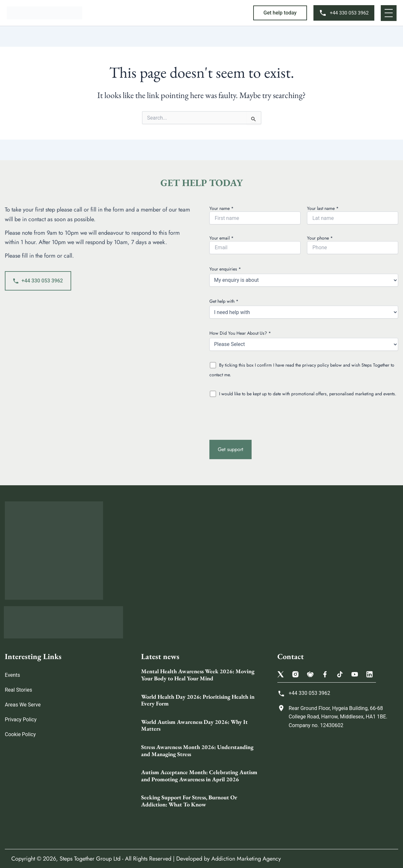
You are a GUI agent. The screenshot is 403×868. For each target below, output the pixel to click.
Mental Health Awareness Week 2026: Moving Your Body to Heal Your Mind (198, 675)
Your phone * (353, 244)
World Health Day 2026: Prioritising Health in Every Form (198, 700)
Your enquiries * (304, 276)
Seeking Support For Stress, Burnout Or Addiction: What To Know (189, 801)
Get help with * (304, 308)
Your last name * (353, 215)
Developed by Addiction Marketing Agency (229, 859)
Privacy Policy (21, 720)
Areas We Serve (23, 705)
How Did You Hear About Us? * (304, 340)
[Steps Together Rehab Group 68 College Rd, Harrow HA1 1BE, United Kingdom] (338, 784)
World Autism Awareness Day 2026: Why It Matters (194, 725)
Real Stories (19, 690)
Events (12, 675)
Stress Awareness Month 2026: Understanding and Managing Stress (197, 750)
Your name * (255, 215)
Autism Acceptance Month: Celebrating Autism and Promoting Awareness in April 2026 (199, 776)
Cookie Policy (20, 735)
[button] (280, 13)
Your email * (255, 244)
